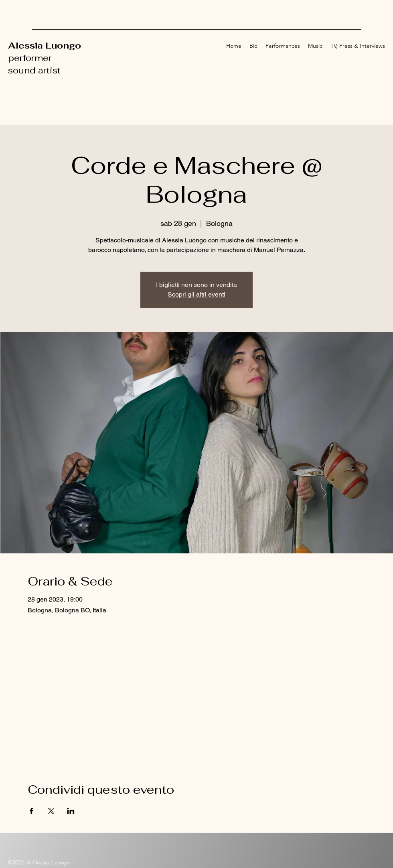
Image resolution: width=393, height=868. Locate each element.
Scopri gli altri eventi (196, 294)
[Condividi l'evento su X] (51, 811)
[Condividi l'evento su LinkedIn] (71, 811)
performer (31, 58)
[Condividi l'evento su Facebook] (31, 811)
